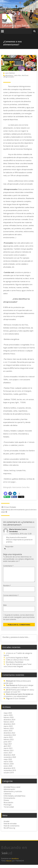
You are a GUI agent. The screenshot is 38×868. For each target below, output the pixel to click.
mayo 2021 (8, 747)
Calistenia (7, 797)
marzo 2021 (8, 752)
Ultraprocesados (9, 77)
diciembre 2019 (9, 771)
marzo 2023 (8, 729)
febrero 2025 (9, 721)
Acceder (7, 825)
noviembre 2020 (10, 760)
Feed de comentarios (12, 829)
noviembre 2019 (10, 774)
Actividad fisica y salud (12, 790)
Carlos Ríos (17, 75)
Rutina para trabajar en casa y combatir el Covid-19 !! (19, 690)
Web (5, 608)
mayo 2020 (8, 763)
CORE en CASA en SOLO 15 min (18, 663)
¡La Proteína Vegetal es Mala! (17, 661)
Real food (25, 75)
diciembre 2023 (9, 727)
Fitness (6, 803)
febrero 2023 (9, 732)
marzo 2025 (8, 718)
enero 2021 (8, 756)
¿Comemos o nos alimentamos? (16, 700)
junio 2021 (8, 745)
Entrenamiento (9, 801)
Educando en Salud (16, 25)
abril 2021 (7, 749)
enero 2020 (8, 769)
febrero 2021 (9, 754)
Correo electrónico (11, 598)
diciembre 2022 (9, 736)
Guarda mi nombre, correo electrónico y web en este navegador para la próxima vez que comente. (19, 620)
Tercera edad (9, 810)
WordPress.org (9, 831)
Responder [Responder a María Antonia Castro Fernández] (9, 547)
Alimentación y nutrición (12, 60)
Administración (9, 792)
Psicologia (7, 808)
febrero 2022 (9, 743)
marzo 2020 (8, 765)
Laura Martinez (10, 73)
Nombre (7, 589)
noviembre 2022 (10, 738)
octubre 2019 (9, 776)
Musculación (8, 806)
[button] (6, 493)
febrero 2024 (9, 725)
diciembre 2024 (9, 723)
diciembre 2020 (9, 758)
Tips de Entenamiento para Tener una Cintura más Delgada (18, 669)
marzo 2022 (8, 740)
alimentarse (9, 75)
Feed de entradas (10, 827)
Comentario (8, 566)
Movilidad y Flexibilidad (14, 665)
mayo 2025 (8, 716)
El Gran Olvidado (9, 507)
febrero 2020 (9, 767)
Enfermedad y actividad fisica (14, 799)
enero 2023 (8, 734)
